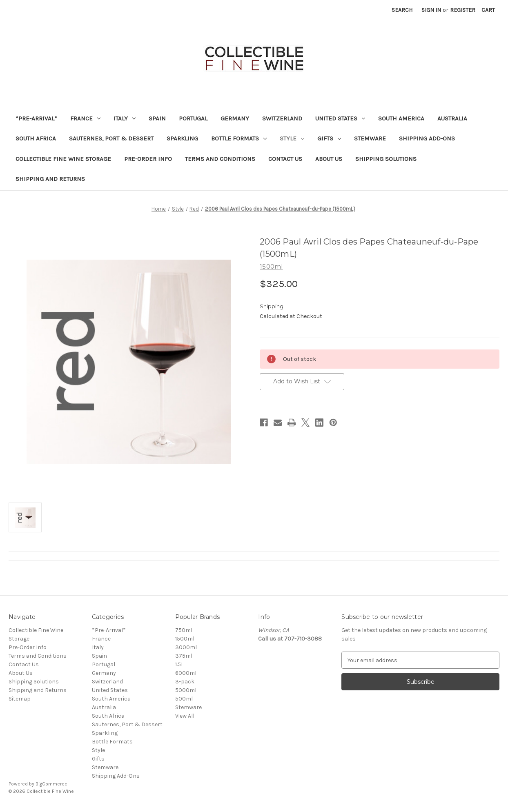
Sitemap (20, 699)
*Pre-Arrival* (36, 118)
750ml (184, 630)
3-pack (185, 682)
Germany (235, 118)
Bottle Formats (239, 138)
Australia (452, 118)
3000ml (186, 647)
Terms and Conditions (220, 159)
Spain (157, 118)
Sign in (431, 10)
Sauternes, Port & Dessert (111, 138)
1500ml (185, 639)
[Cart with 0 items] (488, 10)
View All (185, 716)
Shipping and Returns (50, 179)
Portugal (193, 118)
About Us (329, 159)
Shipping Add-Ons (427, 138)
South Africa (36, 138)
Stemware (370, 138)
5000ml (186, 690)
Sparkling (182, 138)
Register (463, 10)
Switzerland (282, 118)
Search (402, 10)
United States (340, 118)
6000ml (186, 673)
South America (401, 118)
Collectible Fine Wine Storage (63, 159)
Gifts (329, 138)
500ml (184, 699)
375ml (184, 656)
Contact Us (285, 159)
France (85, 118)
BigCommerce (51, 784)
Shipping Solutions (386, 159)
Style (292, 138)
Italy (125, 118)
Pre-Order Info (148, 159)
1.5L (179, 664)
